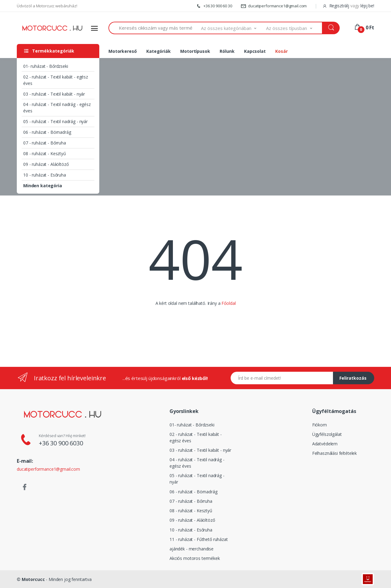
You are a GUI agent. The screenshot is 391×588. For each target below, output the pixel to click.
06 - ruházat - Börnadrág (47, 132)
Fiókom (320, 425)
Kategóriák (159, 51)
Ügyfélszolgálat (327, 434)
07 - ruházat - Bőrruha (45, 143)
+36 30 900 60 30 (214, 6)
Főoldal (228, 303)
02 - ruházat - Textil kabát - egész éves (56, 80)
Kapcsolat (255, 51)
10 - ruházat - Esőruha (45, 175)
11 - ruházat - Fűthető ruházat (199, 539)
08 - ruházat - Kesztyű (45, 153)
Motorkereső (122, 51)
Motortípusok (195, 51)
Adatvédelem (325, 444)
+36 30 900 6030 (61, 443)
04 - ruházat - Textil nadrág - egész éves (57, 108)
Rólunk (227, 51)
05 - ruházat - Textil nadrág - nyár (55, 121)
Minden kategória (43, 186)
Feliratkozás (353, 378)
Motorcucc (33, 579)
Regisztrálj (336, 6)
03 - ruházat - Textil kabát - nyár (54, 94)
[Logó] (52, 28)
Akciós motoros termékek (195, 558)
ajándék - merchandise (192, 549)
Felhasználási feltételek (335, 453)
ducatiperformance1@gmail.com (274, 6)
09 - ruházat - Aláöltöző (46, 164)
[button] (234, 28)
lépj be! (367, 6)
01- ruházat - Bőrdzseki (46, 66)
